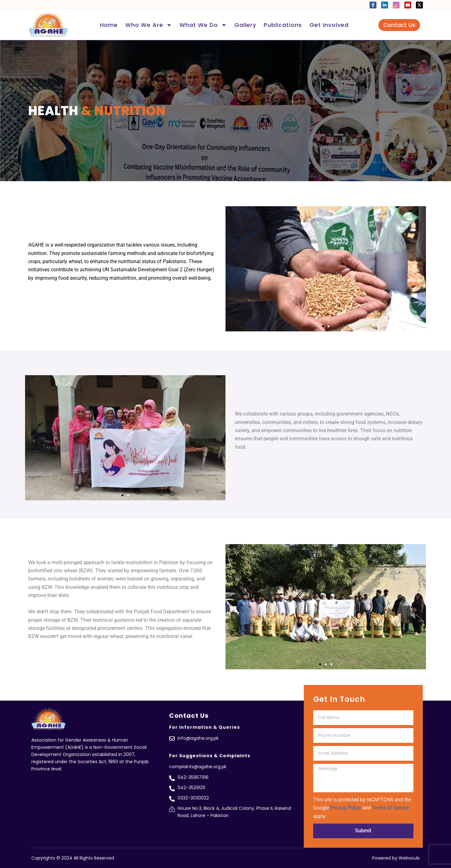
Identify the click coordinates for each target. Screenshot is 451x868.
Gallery (245, 25)
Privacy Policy (346, 808)
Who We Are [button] (149, 25)
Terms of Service (391, 808)
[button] (323, 326)
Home (109, 25)
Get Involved (329, 25)
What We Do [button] (203, 25)
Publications (283, 25)
